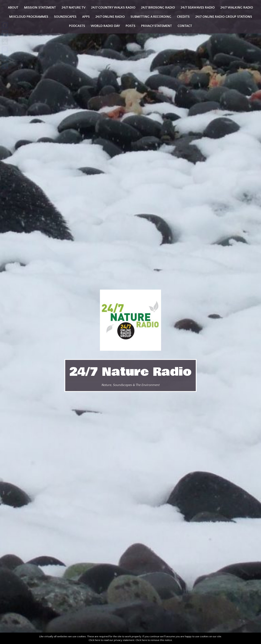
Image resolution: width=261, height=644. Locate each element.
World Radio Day (105, 26)
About (13, 8)
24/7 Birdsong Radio (158, 8)
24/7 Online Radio (110, 17)
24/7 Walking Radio (237, 8)
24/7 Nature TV (74, 8)
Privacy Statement (156, 26)
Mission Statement (40, 8)
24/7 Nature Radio (130, 372)
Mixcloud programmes (29, 17)
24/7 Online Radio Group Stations (224, 17)
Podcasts (77, 26)
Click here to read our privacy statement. (112, 640)
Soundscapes (65, 17)
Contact (185, 26)
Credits (183, 17)
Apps (86, 17)
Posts (130, 26)
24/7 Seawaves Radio (198, 8)
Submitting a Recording (151, 17)
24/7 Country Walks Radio (113, 8)
